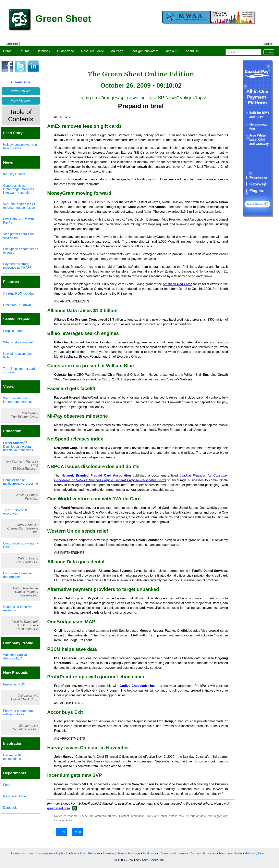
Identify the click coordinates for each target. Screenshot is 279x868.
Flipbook (62, 853)
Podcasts (150, 853)
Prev (62, 832)
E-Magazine (66, 51)
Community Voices (203, 853)
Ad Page (117, 51)
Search (269, 52)
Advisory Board (256, 853)
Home (7, 51)
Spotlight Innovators (144, 51)
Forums (24, 51)
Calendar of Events (173, 853)
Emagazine (45, 853)
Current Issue (21, 82)
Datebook (43, 51)
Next (78, 832)
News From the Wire (86, 853)
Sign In (269, 44)
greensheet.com (59, 808)
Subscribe (12, 44)
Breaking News (114, 853)
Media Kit (172, 51)
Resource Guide (93, 51)
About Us (192, 51)
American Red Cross (177, 284)
